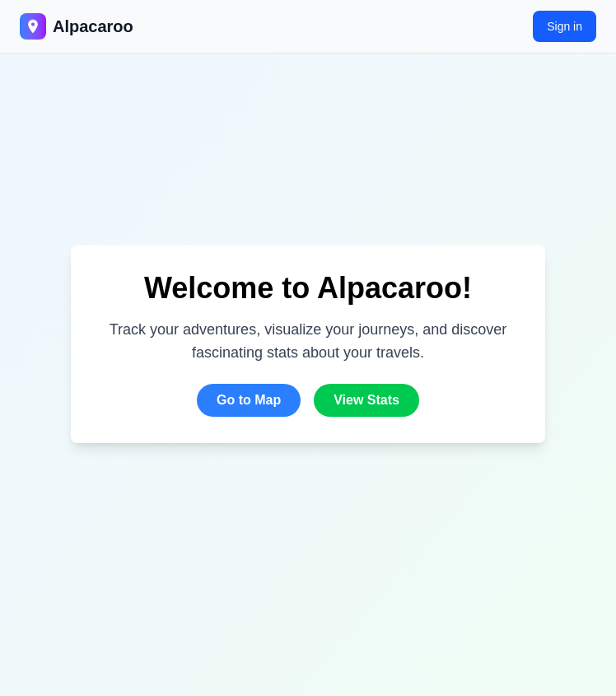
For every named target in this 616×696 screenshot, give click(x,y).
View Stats (366, 400)
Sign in (565, 26)
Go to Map (249, 400)
